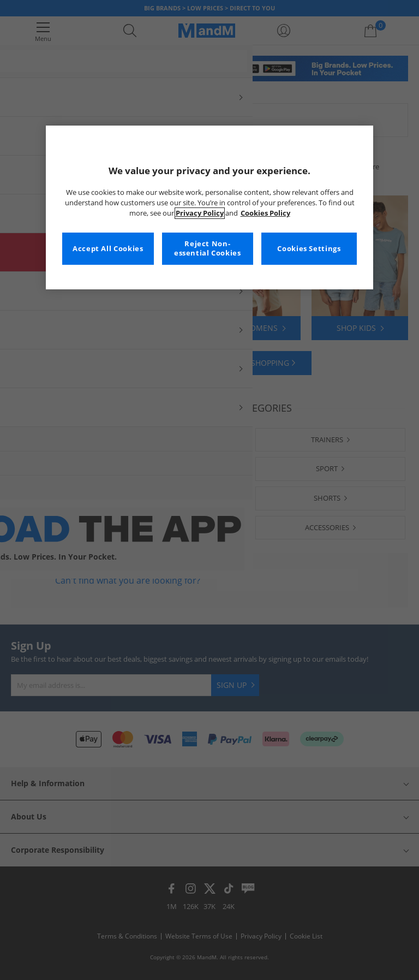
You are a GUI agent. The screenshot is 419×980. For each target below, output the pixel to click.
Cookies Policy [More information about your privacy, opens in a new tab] (265, 213)
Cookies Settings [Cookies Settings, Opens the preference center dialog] (309, 249)
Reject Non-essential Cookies (208, 249)
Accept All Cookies (108, 249)
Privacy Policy (200, 213)
